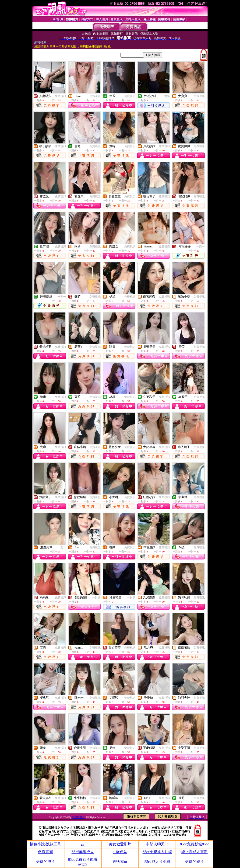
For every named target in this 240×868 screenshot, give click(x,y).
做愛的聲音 (79, 817)
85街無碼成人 (83, 852)
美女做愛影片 (120, 844)
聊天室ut (120, 862)
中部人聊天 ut (157, 844)
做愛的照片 (46, 862)
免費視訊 (60, 96)
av (83, 844)
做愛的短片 (194, 862)
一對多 (166, 96)
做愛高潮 (46, 852)
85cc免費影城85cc (194, 844)
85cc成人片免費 (157, 862)
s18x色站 (120, 852)
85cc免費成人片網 (157, 852)
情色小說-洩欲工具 (45, 844)
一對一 (201, 247)
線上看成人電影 (194, 852)
